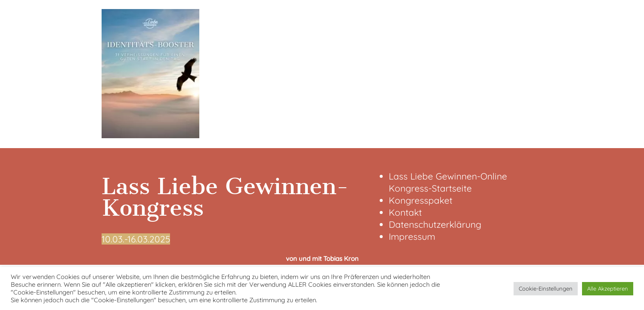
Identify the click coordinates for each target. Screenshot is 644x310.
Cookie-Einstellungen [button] (546, 288)
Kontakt (405, 212)
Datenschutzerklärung (435, 224)
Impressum (412, 236)
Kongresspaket (421, 200)
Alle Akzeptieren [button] (608, 288)
